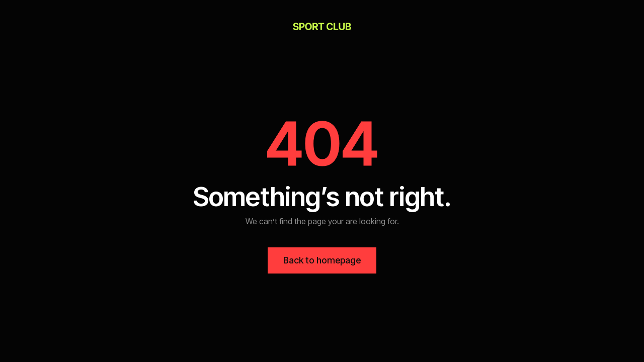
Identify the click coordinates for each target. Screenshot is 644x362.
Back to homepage (322, 260)
